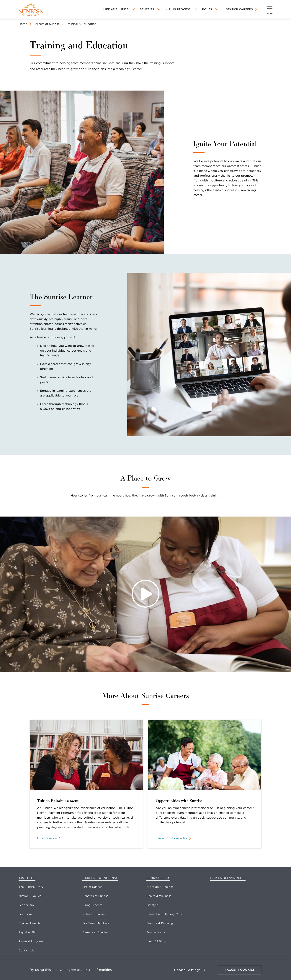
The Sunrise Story (31, 887)
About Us (27, 878)
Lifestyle (152, 905)
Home (23, 24)
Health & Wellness (159, 896)
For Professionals (228, 878)
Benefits (147, 9)
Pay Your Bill (27, 932)
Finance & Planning (160, 923)
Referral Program (31, 941)
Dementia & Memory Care (164, 914)
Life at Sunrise (92, 887)
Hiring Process (178, 9)
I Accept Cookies (240, 970)
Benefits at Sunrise (95, 896)
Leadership (26, 905)
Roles (207, 9)
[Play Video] (145, 594)
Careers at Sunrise (46, 24)
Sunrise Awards (29, 923)
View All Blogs (157, 941)
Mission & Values (30, 896)
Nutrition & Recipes (160, 887)
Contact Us (26, 950)
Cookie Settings (187, 970)
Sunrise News (156, 932)
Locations (25, 914)
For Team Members (96, 923)
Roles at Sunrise (94, 914)
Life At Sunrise (116, 9)
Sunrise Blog (158, 878)
